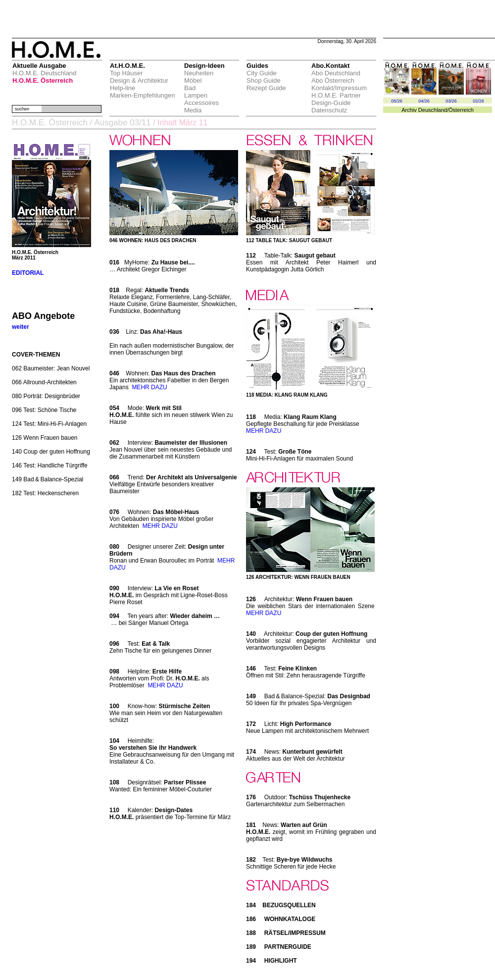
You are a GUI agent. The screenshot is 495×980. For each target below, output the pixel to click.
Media (193, 110)
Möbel (193, 80)
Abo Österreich (333, 80)
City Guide (262, 73)
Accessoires (201, 103)
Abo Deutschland (336, 73)
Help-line (123, 88)
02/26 (478, 101)
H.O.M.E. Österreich (43, 80)
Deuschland (433, 110)
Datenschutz (329, 110)
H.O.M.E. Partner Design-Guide (336, 99)
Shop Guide (264, 80)
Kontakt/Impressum (339, 88)
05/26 (397, 101)
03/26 (451, 101)
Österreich (461, 110)
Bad (190, 88)
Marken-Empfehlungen (143, 95)
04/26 (424, 101)
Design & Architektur (139, 80)
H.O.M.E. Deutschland (44, 73)
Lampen (196, 95)
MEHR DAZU (149, 387)
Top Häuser (126, 73)
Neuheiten (199, 73)
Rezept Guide (266, 88)
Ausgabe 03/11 (122, 123)
